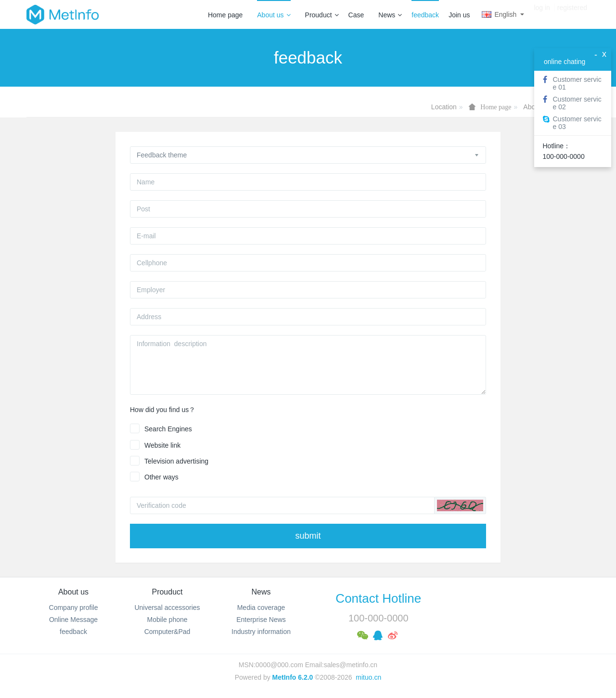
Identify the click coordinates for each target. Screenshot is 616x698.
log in (542, 14)
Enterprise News (261, 620)
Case (356, 15)
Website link (162, 445)
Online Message (73, 620)
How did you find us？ (163, 410)
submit (308, 536)
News (390, 15)
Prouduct (322, 15)
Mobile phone (167, 620)
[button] (460, 505)
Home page (225, 15)
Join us (459, 15)
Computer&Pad (167, 632)
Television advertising (176, 461)
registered (572, 14)
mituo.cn (368, 677)
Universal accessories (167, 608)
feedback (425, 15)
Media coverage (261, 608)
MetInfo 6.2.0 (293, 677)
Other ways (161, 477)
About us (274, 15)
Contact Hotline (378, 598)
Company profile (74, 608)
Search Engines (168, 429)
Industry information (261, 632)
